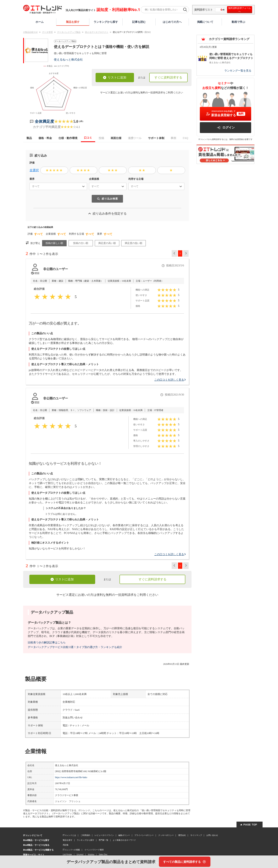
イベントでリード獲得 (94, 850)
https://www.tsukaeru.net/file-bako (71, 777)
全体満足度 (44, 121)
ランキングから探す (106, 22)
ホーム (40, 22)
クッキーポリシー (166, 835)
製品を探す (73, 22)
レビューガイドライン (104, 835)
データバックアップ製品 (69, 32)
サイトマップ (196, 835)
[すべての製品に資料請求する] (185, 862)
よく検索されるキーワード (124, 840)
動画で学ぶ (238, 22)
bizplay (91, 854)
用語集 (66, 845)
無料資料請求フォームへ (239, 10)
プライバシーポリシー (144, 835)
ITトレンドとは (69, 835)
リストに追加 (115, 77)
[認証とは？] (35, 273)
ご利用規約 (85, 835)
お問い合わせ (212, 835)
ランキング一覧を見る (238, 71)
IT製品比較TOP (30, 32)
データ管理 (47, 32)
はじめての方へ (172, 22)
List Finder (67, 854)
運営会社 (182, 835)
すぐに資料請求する (168, 77)
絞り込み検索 (107, 199)
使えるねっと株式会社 (68, 59)
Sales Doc (103, 854)
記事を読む (139, 22)
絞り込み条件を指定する (107, 214)
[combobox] (31, 186)
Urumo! (80, 854)
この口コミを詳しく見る (170, 380)
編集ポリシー (124, 835)
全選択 (34, 170)
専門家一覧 (103, 840)
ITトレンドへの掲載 (71, 850)
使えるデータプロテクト (97, 32)
